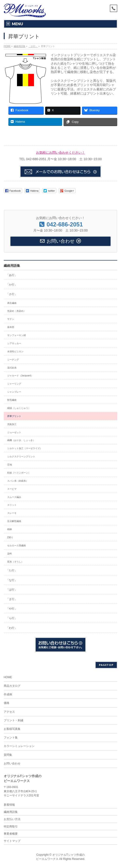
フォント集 (11, 738)
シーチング (13, 360)
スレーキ (12, 513)
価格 (7, 703)
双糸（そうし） (15, 562)
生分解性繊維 (14, 521)
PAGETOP (106, 665)
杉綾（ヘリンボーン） (19, 473)
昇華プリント (14, 416)
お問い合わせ (12, 763)
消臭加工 (12, 424)
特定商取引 (11, 827)
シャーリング (14, 384)
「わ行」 (12, 628)
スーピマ (12, 489)
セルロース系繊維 (17, 545)
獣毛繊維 (12, 400)
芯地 (10, 465)
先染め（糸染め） (17, 311)
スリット (12, 505)
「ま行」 (12, 599)
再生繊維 (12, 303)
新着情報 (9, 805)
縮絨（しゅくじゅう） (19, 408)
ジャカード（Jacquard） (20, 376)
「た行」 (12, 570)
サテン (11, 319)
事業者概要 (11, 834)
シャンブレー (14, 392)
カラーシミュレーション (19, 746)
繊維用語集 (12, 266)
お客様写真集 (12, 729)
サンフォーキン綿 (17, 335)
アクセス (9, 712)
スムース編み (14, 497)
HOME (8, 677)
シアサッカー (14, 343)
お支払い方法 (12, 819)
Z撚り (10, 537)
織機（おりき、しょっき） (21, 440)
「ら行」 (12, 618)
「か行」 (12, 285)
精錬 (10, 529)
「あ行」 (12, 275)
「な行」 (12, 580)
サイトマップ (12, 841)
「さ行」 (12, 294)
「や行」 (12, 609)
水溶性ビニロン (15, 351)
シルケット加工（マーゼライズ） (25, 448)
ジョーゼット (14, 432)
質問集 (8, 755)
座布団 (11, 327)
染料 (10, 554)
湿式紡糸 (12, 368)
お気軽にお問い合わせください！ (60, 153)
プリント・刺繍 (13, 720)
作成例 (8, 694)
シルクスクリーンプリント (21, 456)
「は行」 (12, 590)
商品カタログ (12, 686)
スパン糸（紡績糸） (18, 481)
